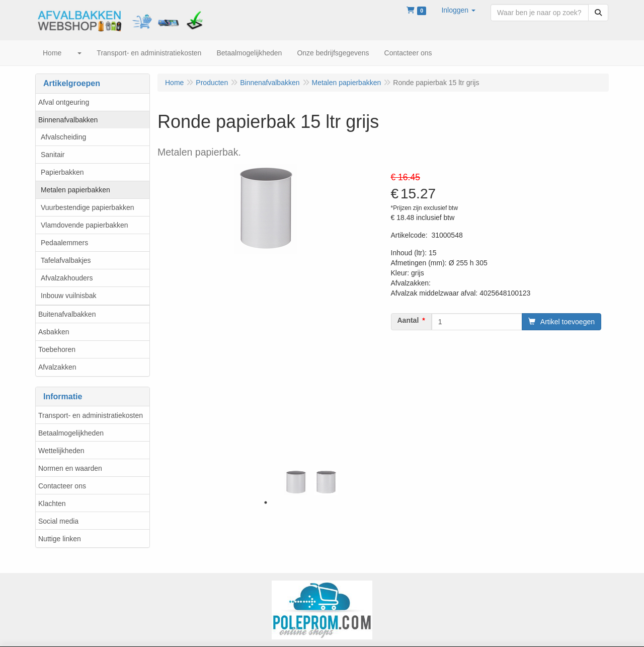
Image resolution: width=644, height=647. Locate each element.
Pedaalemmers (64, 243)
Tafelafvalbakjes (66, 260)
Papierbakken (62, 172)
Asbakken (54, 332)
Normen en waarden (70, 468)
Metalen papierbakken (75, 190)
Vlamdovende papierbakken (85, 225)
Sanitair (53, 155)
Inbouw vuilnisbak (69, 296)
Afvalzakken (57, 367)
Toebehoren (57, 349)
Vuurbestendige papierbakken (88, 207)
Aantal (408, 320)
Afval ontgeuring (64, 102)
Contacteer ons (62, 486)
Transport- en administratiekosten (91, 415)
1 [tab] (266, 502)
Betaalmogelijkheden (71, 433)
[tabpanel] (296, 482)
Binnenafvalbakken (68, 120)
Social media (58, 521)
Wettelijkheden (61, 451)
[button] (458, 10)
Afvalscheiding (63, 137)
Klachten (52, 504)
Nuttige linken (60, 539)
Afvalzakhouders (67, 278)
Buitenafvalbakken (67, 314)
